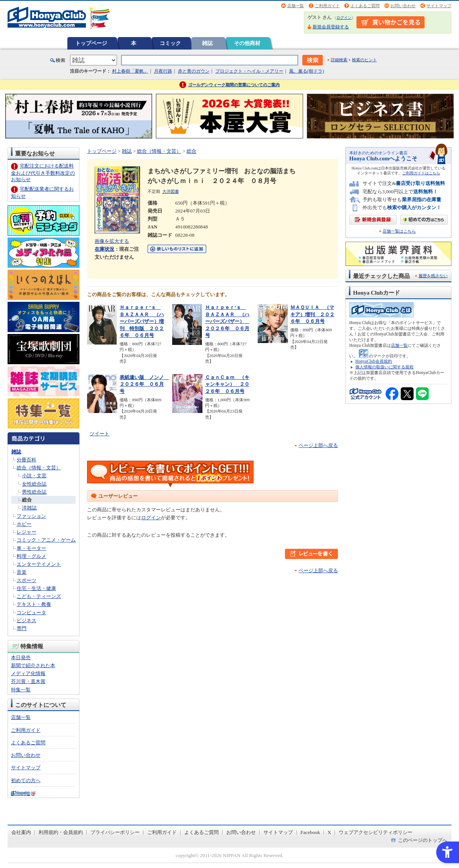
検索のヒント (364, 60)
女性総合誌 (34, 484)
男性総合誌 (34, 492)
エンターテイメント (39, 564)
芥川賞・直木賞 (28, 681)
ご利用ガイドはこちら (421, 173)
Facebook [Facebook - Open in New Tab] (310, 832)
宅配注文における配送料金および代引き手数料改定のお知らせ (43, 173)
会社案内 (21, 832)
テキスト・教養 (34, 604)
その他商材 (247, 43)
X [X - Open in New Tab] (330, 832)
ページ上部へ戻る (318, 445)
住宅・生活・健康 (36, 588)
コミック (170, 43)
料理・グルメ (31, 556)
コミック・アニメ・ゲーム (46, 540)
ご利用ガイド (327, 6)
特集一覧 (21, 690)
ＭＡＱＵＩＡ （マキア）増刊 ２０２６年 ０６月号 (312, 314)
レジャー (26, 532)
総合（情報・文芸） (39, 468)
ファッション (31, 516)
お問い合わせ (403, 6)
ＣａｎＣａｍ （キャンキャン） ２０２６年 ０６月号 (227, 384)
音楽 (22, 572)
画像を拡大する (112, 241)
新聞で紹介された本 (33, 665)
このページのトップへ (423, 840)
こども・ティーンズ (39, 596)
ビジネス (26, 620)
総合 (27, 500)
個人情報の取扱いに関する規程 (384, 367)
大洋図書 (171, 191)
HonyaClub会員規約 (374, 361)
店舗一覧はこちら (399, 231)
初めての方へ (26, 780)
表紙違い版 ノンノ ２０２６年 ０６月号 (144, 384)
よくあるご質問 (365, 6)
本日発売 (21, 658)
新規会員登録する (331, 27)
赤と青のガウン (194, 71)
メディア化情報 (28, 673)
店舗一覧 (296, 6)
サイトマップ (439, 6)
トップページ (91, 43)
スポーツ (26, 580)
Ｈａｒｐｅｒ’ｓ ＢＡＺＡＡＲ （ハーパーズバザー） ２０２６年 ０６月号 (227, 321)
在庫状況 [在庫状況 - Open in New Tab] (104, 249)
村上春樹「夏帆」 (130, 71)
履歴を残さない (433, 276)
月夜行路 (163, 71)
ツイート (100, 434)
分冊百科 (26, 460)
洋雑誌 (29, 508)
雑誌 (207, 43)
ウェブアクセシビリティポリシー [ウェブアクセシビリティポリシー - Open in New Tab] (376, 832)
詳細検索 (339, 60)
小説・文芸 (34, 476)
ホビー (24, 524)
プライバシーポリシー (115, 832)
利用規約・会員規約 (61, 832)
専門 (22, 628)
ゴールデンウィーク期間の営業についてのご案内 (234, 85)
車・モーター (31, 548)
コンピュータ (31, 613)
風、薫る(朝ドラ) (307, 71)
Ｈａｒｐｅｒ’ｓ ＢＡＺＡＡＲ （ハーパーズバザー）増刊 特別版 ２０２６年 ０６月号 (142, 321)
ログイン (344, 18)
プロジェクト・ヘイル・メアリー (249, 71)
